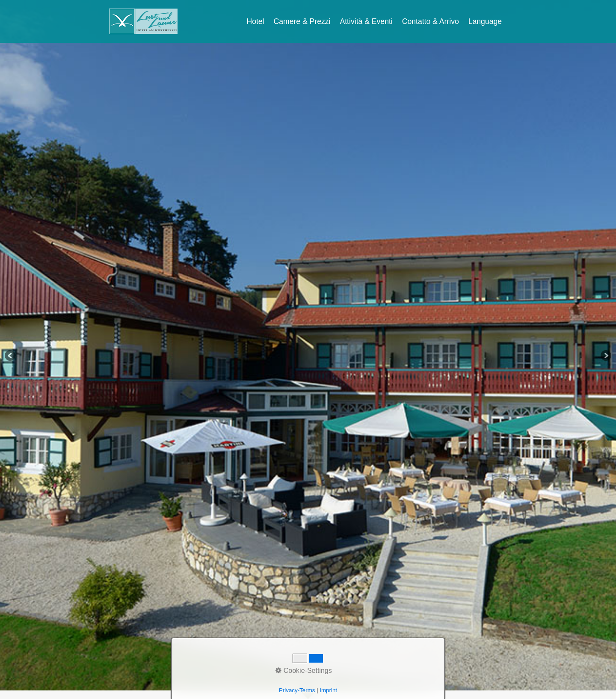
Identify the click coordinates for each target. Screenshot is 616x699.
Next (605, 356)
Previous (11, 356)
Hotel (255, 21)
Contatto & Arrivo (431, 21)
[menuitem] (256, 21)
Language (485, 21)
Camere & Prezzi (302, 21)
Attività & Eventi (366, 21)
